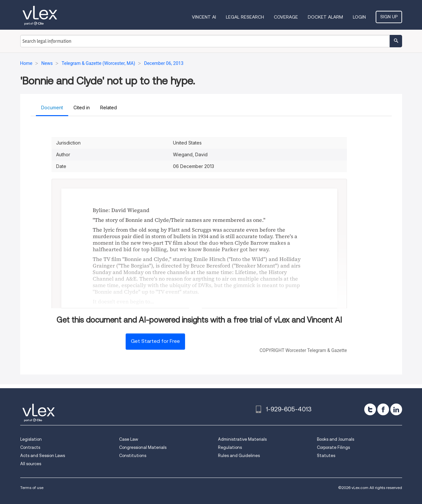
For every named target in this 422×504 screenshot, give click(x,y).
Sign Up (389, 17)
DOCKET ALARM (325, 17)
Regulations (230, 447)
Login (359, 17)
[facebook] (383, 409)
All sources (31, 464)
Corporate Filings (333, 447)
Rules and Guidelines (239, 456)
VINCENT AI (204, 17)
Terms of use (32, 488)
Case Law (129, 439)
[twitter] (370, 409)
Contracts (30, 447)
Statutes (326, 456)
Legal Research (245, 17)
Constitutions (133, 456)
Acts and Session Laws (43, 456)
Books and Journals (336, 439)
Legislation (31, 439)
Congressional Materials (143, 447)
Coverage (286, 17)
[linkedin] (396, 409)
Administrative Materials (242, 439)
